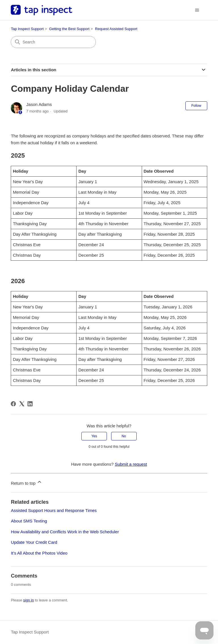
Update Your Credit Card (34, 542)
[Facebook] (13, 404)
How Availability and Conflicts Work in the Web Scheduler (65, 532)
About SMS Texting (29, 521)
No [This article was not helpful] (124, 436)
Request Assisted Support (116, 29)
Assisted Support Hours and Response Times (54, 510)
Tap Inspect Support (27, 29)
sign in (29, 600)
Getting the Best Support (69, 29)
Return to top (27, 482)
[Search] (53, 42)
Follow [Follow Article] (196, 106)
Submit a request (131, 464)
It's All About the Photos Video (39, 553)
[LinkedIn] (30, 404)
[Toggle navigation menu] (197, 10)
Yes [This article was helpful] (94, 436)
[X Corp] (22, 404)
